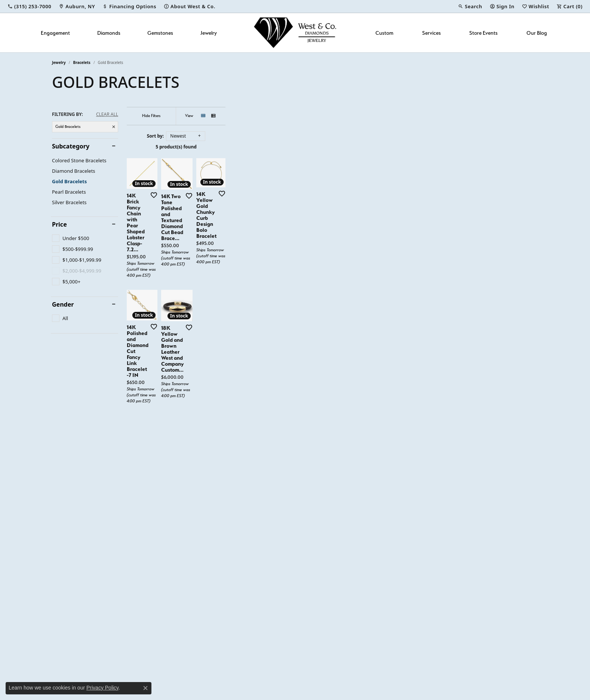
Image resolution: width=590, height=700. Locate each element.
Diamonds (109, 33)
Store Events (483, 33)
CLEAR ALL (107, 114)
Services (431, 33)
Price (59, 224)
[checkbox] (70, 238)
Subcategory (71, 146)
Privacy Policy (102, 688)
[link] (29, 6)
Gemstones (160, 33)
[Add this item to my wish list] (255, 299)
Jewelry (209, 33)
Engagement (55, 33)
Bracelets (82, 62)
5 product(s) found (332, 147)
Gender (63, 304)
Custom (384, 33)
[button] (470, 6)
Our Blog (537, 33)
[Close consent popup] (145, 688)
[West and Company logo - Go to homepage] (295, 33)
